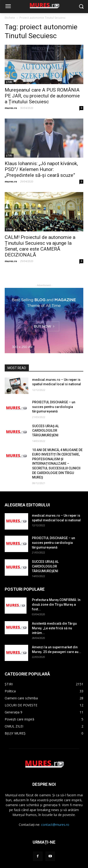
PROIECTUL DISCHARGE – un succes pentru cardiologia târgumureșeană (54, 407)
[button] (81, 7)
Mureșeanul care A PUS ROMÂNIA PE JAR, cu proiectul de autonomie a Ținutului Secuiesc (42, 96)
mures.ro (11, 108)
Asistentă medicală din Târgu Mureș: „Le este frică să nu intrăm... (54, 628)
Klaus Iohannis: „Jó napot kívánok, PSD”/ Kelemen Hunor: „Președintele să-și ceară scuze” (41, 169)
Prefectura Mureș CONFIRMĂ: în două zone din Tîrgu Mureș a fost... (56, 605)
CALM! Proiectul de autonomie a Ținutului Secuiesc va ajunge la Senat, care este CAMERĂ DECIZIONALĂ (40, 246)
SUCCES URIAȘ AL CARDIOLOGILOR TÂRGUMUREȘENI (46, 431)
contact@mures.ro (55, 825)
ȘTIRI (9, 82)
